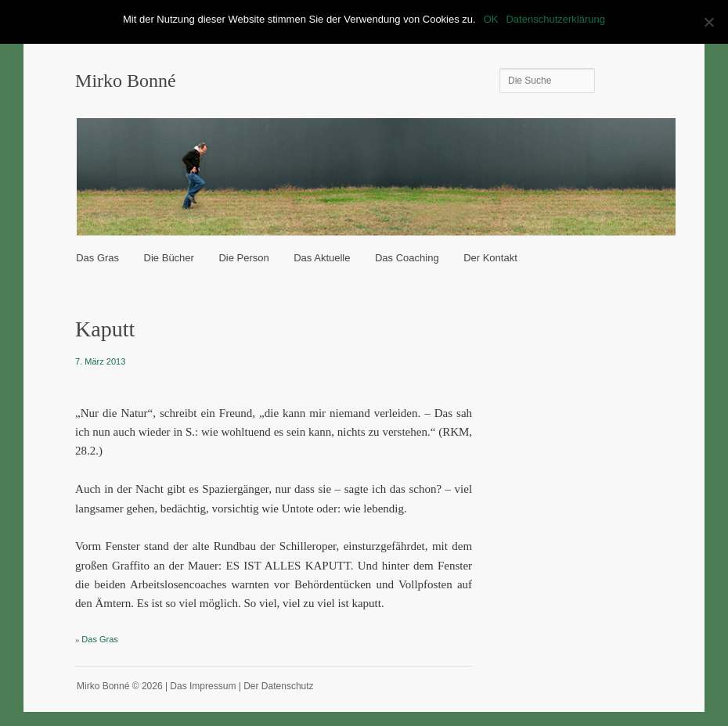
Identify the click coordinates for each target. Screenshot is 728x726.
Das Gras (97, 258)
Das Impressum (203, 686)
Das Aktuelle (322, 258)
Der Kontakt (490, 258)
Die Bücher (169, 258)
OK (491, 19)
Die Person (243, 258)
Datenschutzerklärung (555, 19)
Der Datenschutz (278, 686)
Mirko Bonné (126, 81)
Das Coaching (407, 258)
